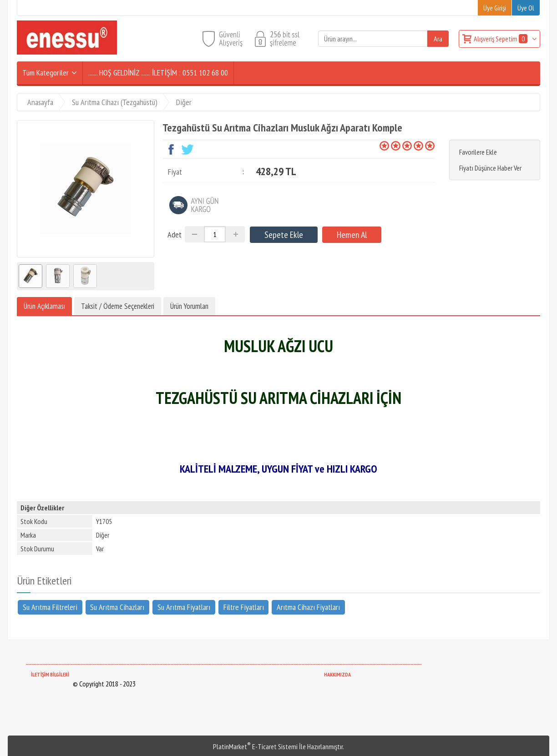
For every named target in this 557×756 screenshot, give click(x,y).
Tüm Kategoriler (46, 73)
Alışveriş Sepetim (501, 39)
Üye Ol (526, 8)
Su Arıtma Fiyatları (184, 607)
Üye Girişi (495, 8)
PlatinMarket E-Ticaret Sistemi (255, 746)
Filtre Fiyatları (244, 607)
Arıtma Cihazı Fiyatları (308, 607)
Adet (175, 234)
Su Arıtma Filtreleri (50, 607)
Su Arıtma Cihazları (117, 607)
